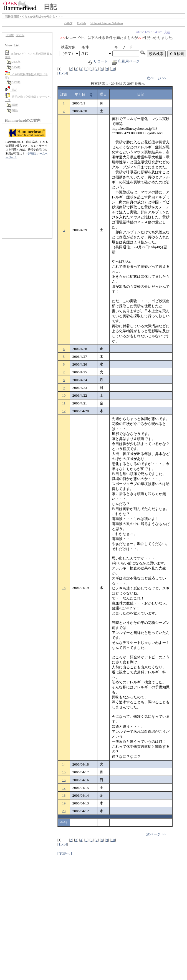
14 (64, 764)
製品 (12, 110)
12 (64, 411)
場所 (12, 105)
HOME (10, 35)
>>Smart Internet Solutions (107, 23)
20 (64, 811)
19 (64, 803)
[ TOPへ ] (65, 853)
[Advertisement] (27, 202)
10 (113, 69)
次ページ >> (156, 78)
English (81, 23)
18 (64, 795)
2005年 (13, 62)
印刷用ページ (126, 61)
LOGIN (20, 35)
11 (64, 403)
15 (64, 772)
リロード (98, 61)
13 (64, 588)
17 (64, 788)
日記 (11, 90)
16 (64, 780)
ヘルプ (68, 23)
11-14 (63, 73)
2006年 (13, 67)
